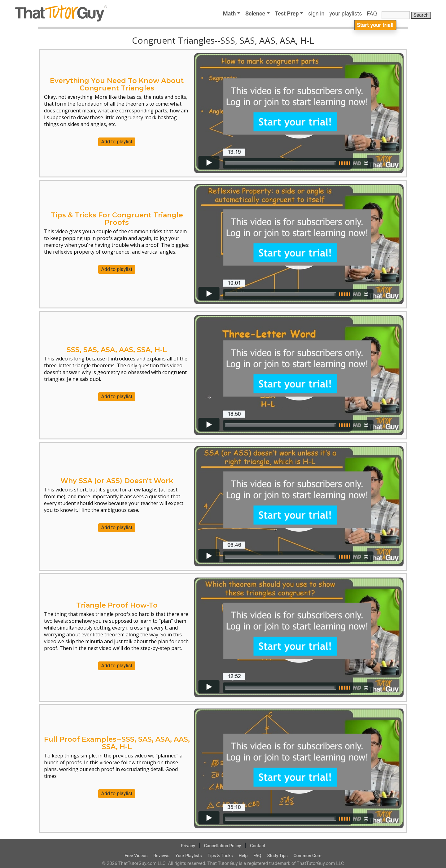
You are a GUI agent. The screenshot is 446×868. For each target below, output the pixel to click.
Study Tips (278, 856)
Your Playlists (188, 856)
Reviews (161, 856)
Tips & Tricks (220, 856)
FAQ (373, 13)
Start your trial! (374, 27)
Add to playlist (117, 142)
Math (230, 13)
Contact (258, 846)
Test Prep (287, 13)
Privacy (188, 846)
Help (243, 856)
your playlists (346, 13)
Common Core (308, 856)
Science (255, 13)
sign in (316, 13)
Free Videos (136, 856)
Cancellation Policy (223, 846)
